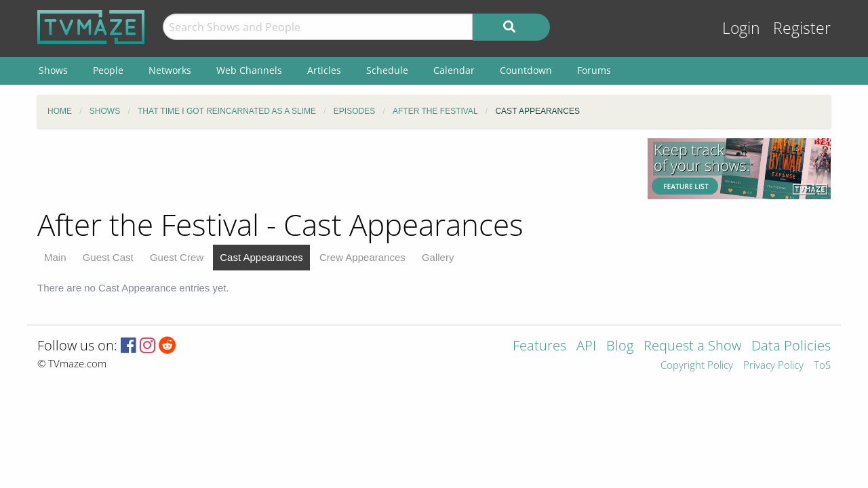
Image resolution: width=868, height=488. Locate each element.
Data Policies (791, 347)
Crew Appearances (362, 257)
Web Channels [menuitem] (249, 70)
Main (55, 257)
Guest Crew (177, 257)
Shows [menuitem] (53, 70)
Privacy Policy (773, 366)
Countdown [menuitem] (526, 70)
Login (741, 28)
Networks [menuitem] (170, 70)
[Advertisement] (332, 169)
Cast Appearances (261, 257)
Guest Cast (108, 257)
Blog (620, 347)
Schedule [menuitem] (387, 70)
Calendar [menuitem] (454, 70)
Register (802, 28)
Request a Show (692, 347)
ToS (822, 366)
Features (539, 347)
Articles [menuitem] (324, 70)
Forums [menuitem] (594, 70)
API (586, 347)
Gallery (438, 257)
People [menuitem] (108, 70)
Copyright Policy (697, 366)
